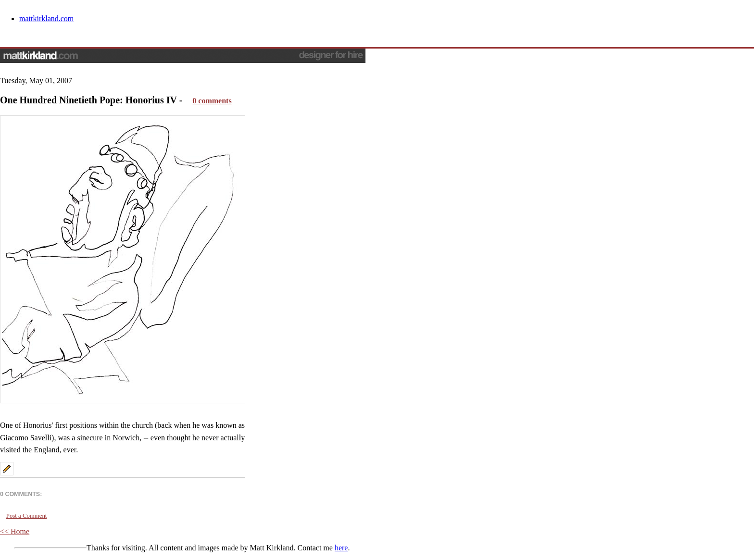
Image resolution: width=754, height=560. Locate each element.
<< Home (15, 531)
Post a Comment (27, 516)
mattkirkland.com (46, 19)
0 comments (212, 101)
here (341, 548)
